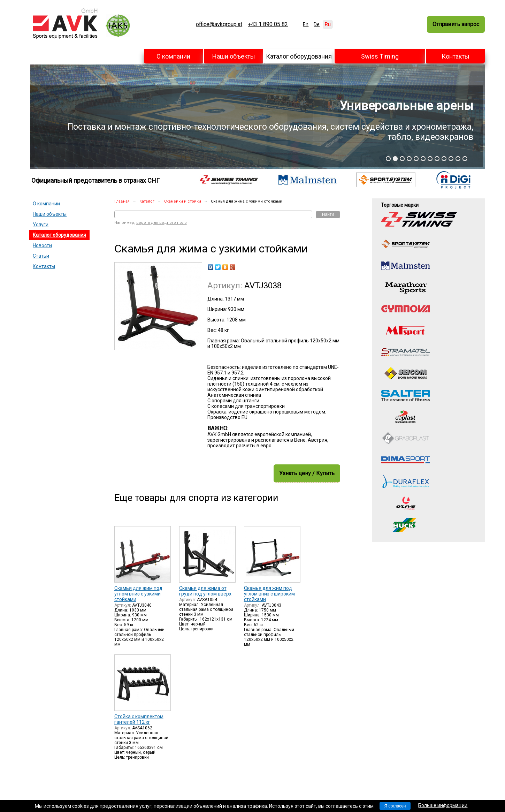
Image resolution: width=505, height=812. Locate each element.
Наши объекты (234, 56)
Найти (328, 214)
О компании (173, 56)
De (317, 24)
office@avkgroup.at (219, 24)
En (306, 24)
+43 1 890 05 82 (268, 24)
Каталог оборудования (299, 56)
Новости (42, 245)
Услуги (41, 225)
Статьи (41, 256)
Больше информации (443, 805)
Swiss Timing (380, 56)
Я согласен (395, 806)
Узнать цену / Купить (307, 473)
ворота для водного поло (162, 223)
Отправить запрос (456, 24)
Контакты (456, 56)
